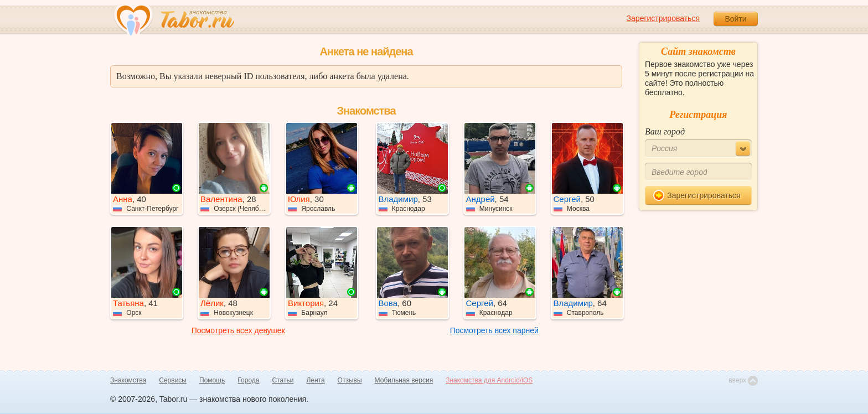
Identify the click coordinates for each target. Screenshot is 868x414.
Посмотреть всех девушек (238, 330)
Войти (735, 19)
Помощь (212, 380)
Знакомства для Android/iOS (489, 380)
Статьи (283, 380)
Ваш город (665, 131)
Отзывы (350, 380)
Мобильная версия (404, 380)
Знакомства (128, 380)
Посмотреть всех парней (494, 330)
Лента (315, 380)
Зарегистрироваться (663, 18)
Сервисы (173, 380)
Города (248, 380)
